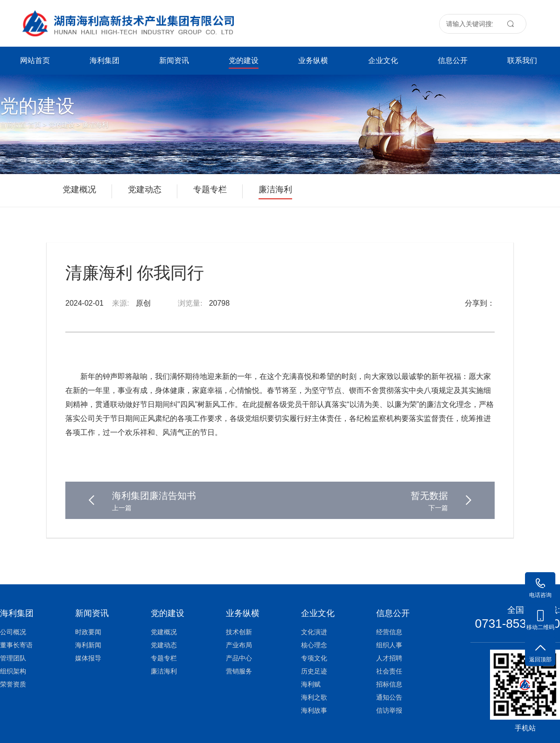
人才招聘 (389, 658)
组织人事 (389, 645)
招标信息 (389, 684)
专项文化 (314, 658)
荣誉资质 (13, 684)
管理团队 (13, 658)
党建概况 (164, 632)
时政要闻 (88, 632)
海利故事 (314, 710)
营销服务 (239, 671)
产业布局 (239, 645)
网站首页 (35, 60)
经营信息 (389, 632)
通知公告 (389, 697)
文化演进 (314, 632)
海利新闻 (88, 645)
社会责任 (389, 671)
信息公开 (453, 60)
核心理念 (314, 645)
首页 (35, 125)
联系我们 (522, 60)
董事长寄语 (16, 645)
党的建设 (244, 63)
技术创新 (239, 632)
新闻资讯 (174, 60)
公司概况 (13, 632)
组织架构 (13, 671)
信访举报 (389, 710)
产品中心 (239, 658)
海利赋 (311, 684)
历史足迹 (314, 671)
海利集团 (105, 60)
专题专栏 (164, 658)
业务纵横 (313, 60)
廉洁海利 (95, 125)
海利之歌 (314, 697)
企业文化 (383, 60)
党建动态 (164, 645)
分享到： (480, 303)
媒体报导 (88, 658)
